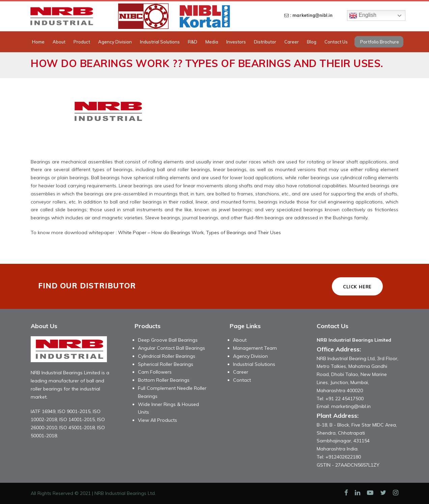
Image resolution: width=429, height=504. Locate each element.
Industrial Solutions (160, 42)
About (59, 42)
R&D (193, 42)
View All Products (158, 420)
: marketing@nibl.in (308, 15)
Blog (312, 42)
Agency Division (115, 42)
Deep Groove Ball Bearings (168, 340)
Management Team (255, 348)
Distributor (265, 42)
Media (212, 42)
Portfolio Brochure (380, 42)
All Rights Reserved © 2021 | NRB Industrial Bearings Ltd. (93, 493)
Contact (242, 380)
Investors (236, 42)
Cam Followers (155, 372)
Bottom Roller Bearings (164, 380)
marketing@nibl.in (351, 406)
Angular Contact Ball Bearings (171, 348)
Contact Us (336, 42)
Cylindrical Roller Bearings (167, 356)
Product (82, 42)
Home (38, 42)
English (363, 15)
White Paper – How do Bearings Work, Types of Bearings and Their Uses (199, 232)
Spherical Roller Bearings (166, 364)
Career (292, 42)
